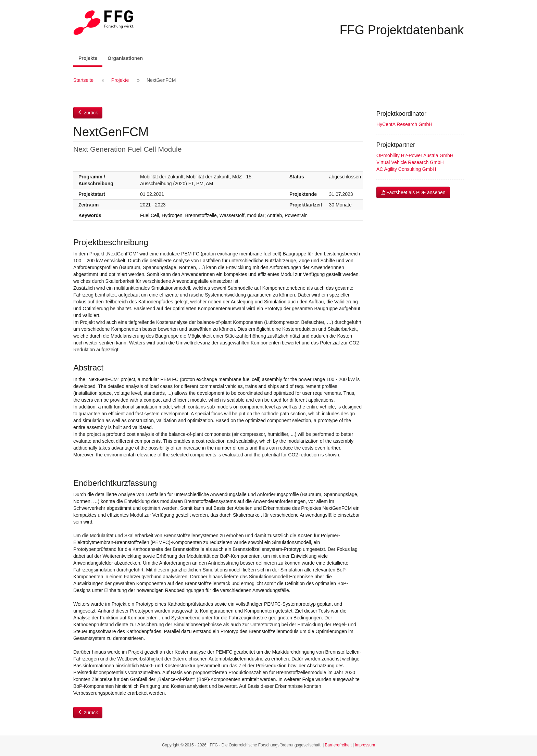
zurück (88, 113)
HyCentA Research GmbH (404, 124)
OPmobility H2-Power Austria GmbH (415, 155)
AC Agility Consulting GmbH (406, 169)
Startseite (83, 80)
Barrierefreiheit (338, 745)
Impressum (365, 745)
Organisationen (125, 58)
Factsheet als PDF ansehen (413, 192)
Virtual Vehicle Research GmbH (410, 162)
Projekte (90, 58)
